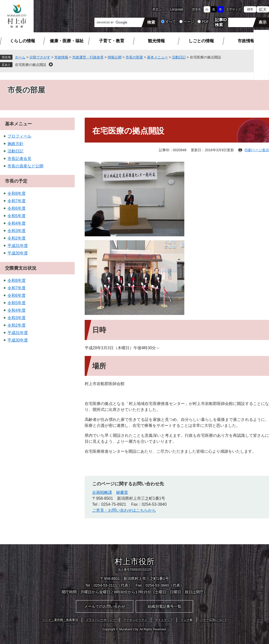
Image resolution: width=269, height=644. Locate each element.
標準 (250, 9)
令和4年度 (17, 223)
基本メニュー (157, 57)
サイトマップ (164, 620)
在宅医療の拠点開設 (31, 65)
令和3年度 (17, 231)
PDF (205, 22)
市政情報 (246, 41)
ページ (189, 22)
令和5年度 (17, 216)
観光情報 (156, 41)
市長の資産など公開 (25, 166)
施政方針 (15, 144)
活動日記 (179, 57)
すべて (171, 22)
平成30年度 (18, 253)
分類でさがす (40, 57)
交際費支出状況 (21, 268)
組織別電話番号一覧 (165, 606)
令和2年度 (17, 238)
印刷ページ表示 (257, 150)
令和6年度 (17, 208)
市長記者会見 (19, 159)
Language (177, 9)
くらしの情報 (22, 41)
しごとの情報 (201, 41)
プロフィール (19, 136)
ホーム (20, 57)
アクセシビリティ (135, 620)
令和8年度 (17, 193)
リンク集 (187, 620)
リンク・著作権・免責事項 (60, 620)
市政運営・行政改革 (88, 57)
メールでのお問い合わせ (105, 606)
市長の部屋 (134, 57)
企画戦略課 (102, 492)
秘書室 (122, 492)
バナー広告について (214, 620)
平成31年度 (18, 246)
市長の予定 (16, 181)
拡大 (263, 10)
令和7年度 (17, 201)
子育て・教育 (112, 41)
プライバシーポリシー (101, 620)
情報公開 (115, 57)
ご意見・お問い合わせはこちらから (124, 510)
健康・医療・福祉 (67, 41)
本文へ (157, 9)
